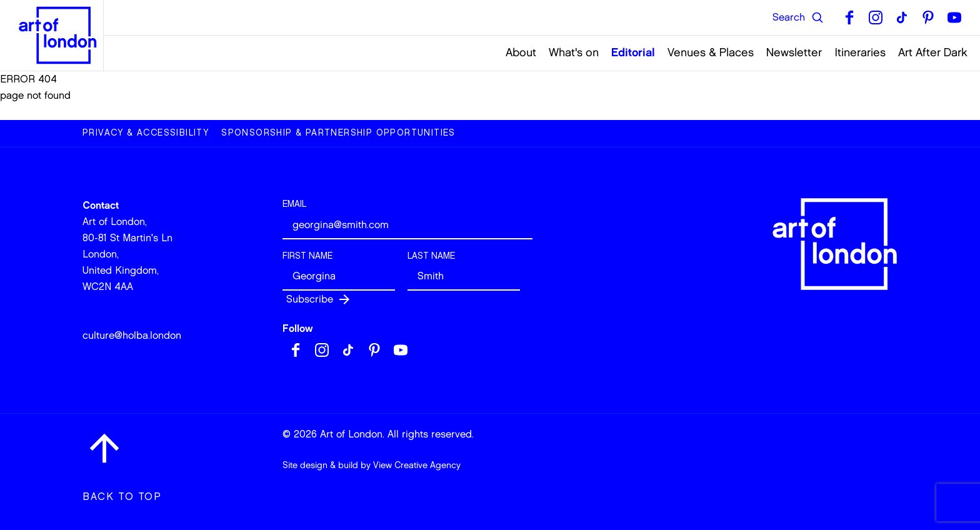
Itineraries (860, 52)
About (521, 52)
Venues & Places (711, 52)
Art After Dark (933, 52)
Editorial (633, 52)
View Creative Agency (417, 465)
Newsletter (794, 52)
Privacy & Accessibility (146, 133)
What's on (574, 52)
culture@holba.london (132, 335)
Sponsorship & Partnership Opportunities (338, 133)
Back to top (122, 497)
